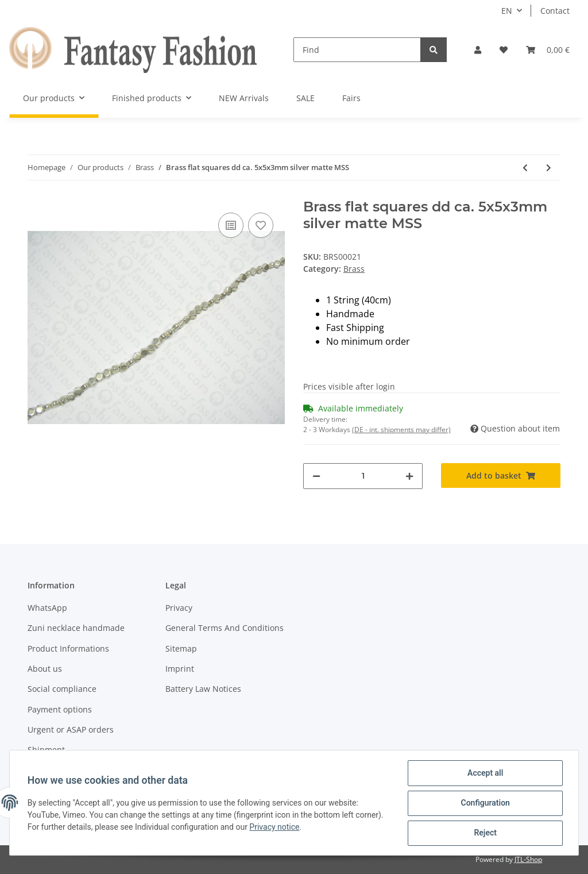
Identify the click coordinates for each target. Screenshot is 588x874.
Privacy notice (275, 827)
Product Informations (68, 648)
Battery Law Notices (203, 689)
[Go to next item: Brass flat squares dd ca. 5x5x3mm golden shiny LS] (549, 168)
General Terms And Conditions (225, 628)
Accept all (485, 773)
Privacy (179, 608)
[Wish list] (504, 50)
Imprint (180, 669)
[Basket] (548, 50)
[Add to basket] (501, 475)
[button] (478, 50)
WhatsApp (47, 608)
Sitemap (181, 648)
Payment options (60, 709)
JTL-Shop (528, 859)
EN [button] (507, 11)
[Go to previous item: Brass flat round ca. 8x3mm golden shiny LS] (525, 168)
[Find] (357, 50)
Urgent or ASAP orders (71, 729)
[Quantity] (363, 476)
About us (45, 669)
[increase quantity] (409, 476)
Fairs (351, 98)
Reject (485, 833)
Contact (555, 11)
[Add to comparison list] (231, 225)
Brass (354, 269)
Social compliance (62, 689)
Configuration (484, 803)
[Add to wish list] (261, 225)
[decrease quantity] (316, 476)
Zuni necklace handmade (76, 628)
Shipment (46, 750)
